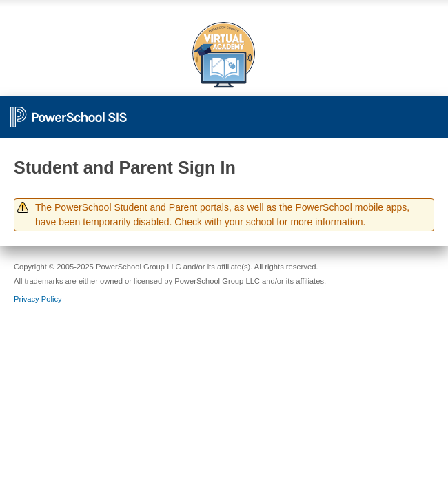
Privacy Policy (38, 299)
